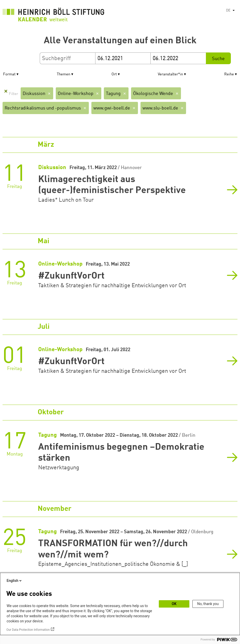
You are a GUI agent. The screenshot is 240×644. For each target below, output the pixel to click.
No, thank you (208, 604)
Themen (63, 74)
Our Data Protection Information (28, 630)
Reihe (229, 74)
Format (9, 74)
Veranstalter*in (170, 74)
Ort (114, 74)
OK (174, 604)
